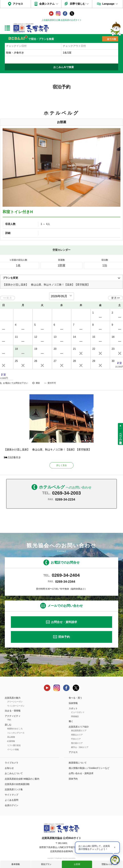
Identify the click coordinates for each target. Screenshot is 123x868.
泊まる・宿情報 (13, 711)
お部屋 (77, 864)
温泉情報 (73, 703)
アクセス (18, 4)
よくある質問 (12, 800)
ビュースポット (78, 713)
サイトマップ (12, 795)
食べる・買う (75, 698)
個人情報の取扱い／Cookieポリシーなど (89, 768)
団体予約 (64, 637)
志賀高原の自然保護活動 (17, 784)
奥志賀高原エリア (79, 731)
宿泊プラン (46, 864)
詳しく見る (61, 465)
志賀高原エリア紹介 (79, 727)
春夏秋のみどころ (15, 729)
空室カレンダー (108, 864)
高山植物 (11, 737)
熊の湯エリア (77, 743)
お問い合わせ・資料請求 (81, 774)
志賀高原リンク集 (14, 790)
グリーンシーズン (15, 702)
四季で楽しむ (78, 4)
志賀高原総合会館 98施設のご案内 (22, 779)
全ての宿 (111, 39)
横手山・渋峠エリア (80, 747)
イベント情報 (13, 750)
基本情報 (16, 864)
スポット (73, 709)
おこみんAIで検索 (64, 67)
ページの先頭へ (121, 437)
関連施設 (75, 717)
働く (71, 722)
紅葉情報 (11, 741)
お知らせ (9, 768)
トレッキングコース (16, 733)
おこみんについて (14, 774)
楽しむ (8, 725)
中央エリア (76, 739)
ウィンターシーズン (16, 706)
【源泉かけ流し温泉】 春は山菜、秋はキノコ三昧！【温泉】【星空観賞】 (48, 450)
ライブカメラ (12, 763)
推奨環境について (78, 763)
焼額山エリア (77, 735)
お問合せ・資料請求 (64, 622)
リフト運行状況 (14, 746)
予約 (9, 720)
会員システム (47, 4)
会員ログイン (12, 806)
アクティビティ (13, 716)
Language (108, 4)
